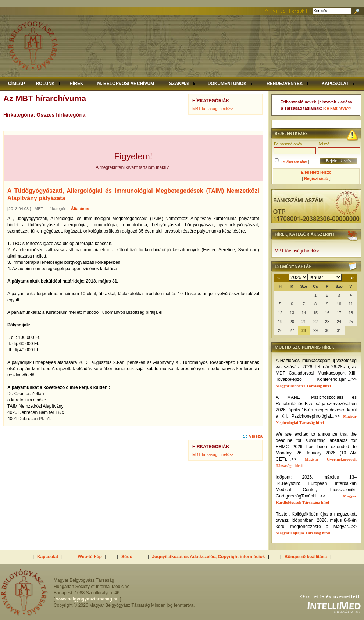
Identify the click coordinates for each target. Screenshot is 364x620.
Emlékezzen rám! (294, 162)
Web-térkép (90, 557)
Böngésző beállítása (306, 557)
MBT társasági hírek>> (213, 109)
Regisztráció (316, 178)
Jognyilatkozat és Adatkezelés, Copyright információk (208, 557)
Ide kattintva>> (337, 108)
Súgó (127, 557)
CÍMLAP (17, 84)
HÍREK (76, 84)
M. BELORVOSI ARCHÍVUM (126, 84)
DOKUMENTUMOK (227, 84)
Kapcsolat (48, 557)
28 (304, 330)
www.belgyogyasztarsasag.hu (88, 599)
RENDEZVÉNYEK (285, 84)
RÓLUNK (45, 84)
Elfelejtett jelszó (316, 172)
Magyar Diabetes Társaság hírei (303, 386)
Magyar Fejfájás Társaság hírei (303, 533)
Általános (80, 209)
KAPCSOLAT (335, 84)
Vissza (253, 436)
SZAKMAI (179, 84)
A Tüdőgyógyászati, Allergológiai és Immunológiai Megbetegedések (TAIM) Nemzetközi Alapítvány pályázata (133, 194)
